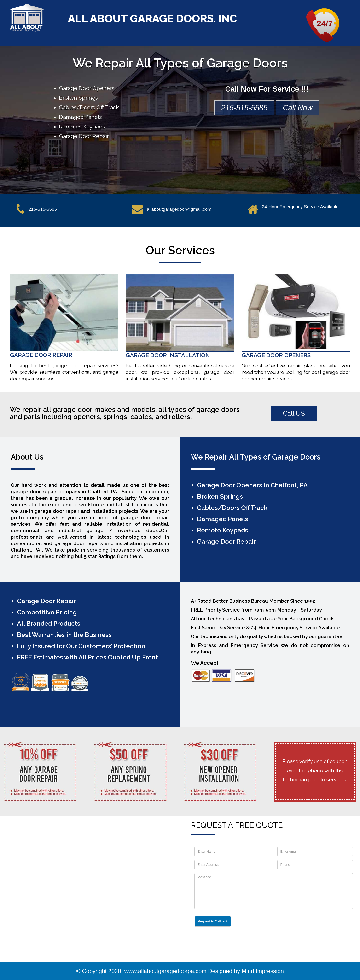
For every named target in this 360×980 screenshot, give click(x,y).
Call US (294, 413)
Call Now (298, 108)
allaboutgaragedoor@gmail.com (179, 209)
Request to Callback (213, 921)
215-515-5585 (244, 108)
